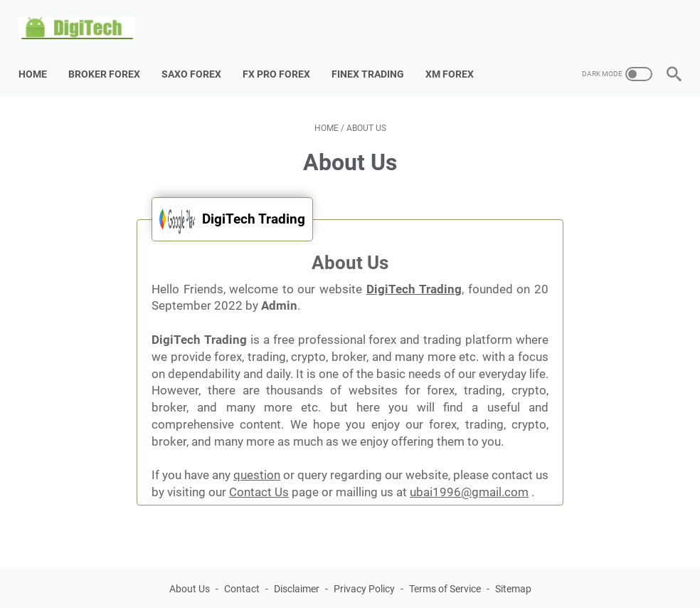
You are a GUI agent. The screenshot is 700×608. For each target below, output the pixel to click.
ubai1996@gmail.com (469, 475)
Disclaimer (297, 572)
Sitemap (513, 572)
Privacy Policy (364, 572)
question (257, 458)
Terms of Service (445, 572)
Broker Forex (111, 56)
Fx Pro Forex (283, 56)
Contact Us (259, 475)
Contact (242, 572)
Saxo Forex (198, 56)
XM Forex (457, 56)
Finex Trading (375, 56)
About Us (190, 572)
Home (40, 56)
